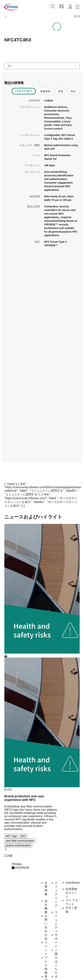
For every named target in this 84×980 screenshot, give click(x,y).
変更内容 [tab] (45, 91)
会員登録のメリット (71, 893)
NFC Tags (11, 836)
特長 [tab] (61, 91)
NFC (23, 836)
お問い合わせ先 (46, 927)
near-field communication (20, 841)
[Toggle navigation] (77, 7)
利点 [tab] (73, 91)
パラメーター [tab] (24, 91)
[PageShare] (74, 16)
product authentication (18, 845)
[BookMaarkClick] (78, 16)
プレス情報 (46, 965)
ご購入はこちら (56, 961)
